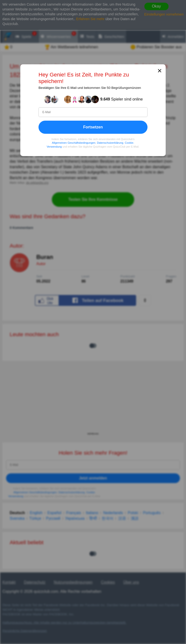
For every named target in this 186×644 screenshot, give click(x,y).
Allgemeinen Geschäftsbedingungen (74, 143)
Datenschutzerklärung (110, 143)
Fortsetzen (93, 127)
